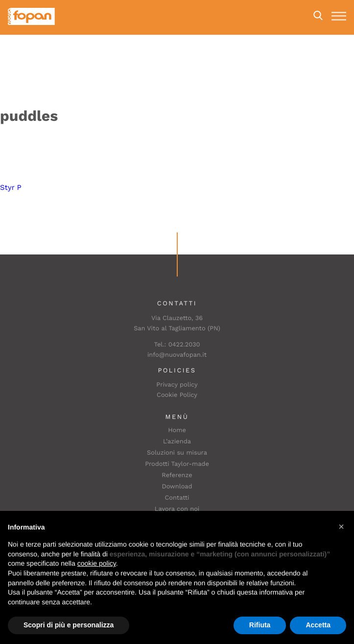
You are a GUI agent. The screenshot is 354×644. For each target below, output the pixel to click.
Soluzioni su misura (177, 453)
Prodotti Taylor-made (177, 464)
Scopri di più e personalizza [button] (69, 625)
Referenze (177, 475)
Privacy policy (177, 385)
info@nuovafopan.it (177, 355)
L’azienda (177, 442)
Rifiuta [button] (260, 625)
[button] (341, 527)
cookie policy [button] (97, 563)
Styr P (11, 187)
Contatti (177, 498)
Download (177, 487)
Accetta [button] (318, 625)
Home (177, 430)
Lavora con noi (177, 509)
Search (318, 16)
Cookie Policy (177, 395)
